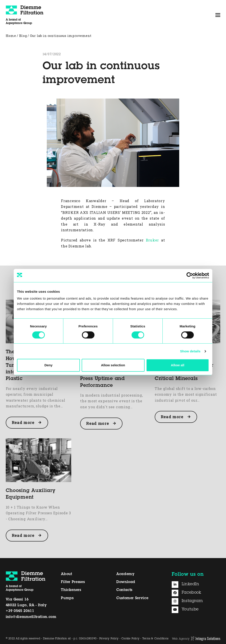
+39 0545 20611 (20, 611)
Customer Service (132, 598)
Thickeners (71, 590)
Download (126, 582)
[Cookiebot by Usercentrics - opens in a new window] (190, 275)
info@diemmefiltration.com (31, 617)
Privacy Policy (109, 639)
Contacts (124, 590)
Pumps (67, 598)
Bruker (152, 240)
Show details (190, 351)
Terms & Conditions (155, 639)
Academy (125, 574)
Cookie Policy (130, 639)
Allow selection (113, 365)
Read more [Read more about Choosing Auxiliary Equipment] (23, 535)
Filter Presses (73, 582)
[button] (218, 15)
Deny (48, 365)
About (66, 574)
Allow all (178, 365)
